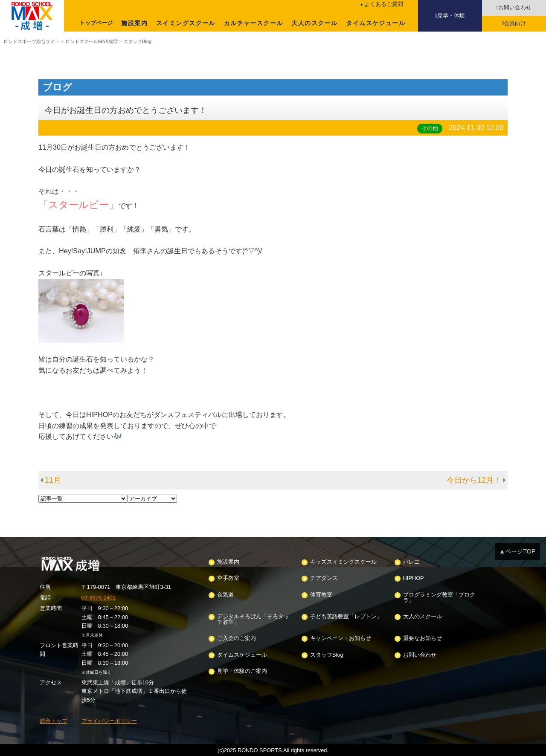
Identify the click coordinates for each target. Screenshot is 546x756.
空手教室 (228, 578)
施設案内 (134, 23)
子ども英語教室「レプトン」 (346, 617)
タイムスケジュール (376, 23)
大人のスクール (314, 23)
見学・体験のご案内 (242, 671)
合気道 (225, 595)
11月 (53, 480)
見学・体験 (451, 16)
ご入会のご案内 (237, 639)
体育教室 (321, 595)
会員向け (515, 23)
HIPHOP (414, 578)
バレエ (411, 562)
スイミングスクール (186, 23)
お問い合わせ (515, 7)
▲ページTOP (517, 551)
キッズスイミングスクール (343, 562)
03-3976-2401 (99, 598)
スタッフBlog (327, 655)
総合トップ (54, 721)
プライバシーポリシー (109, 721)
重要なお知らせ (423, 639)
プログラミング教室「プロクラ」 (439, 598)
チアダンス (324, 578)
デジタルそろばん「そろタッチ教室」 (253, 620)
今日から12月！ (474, 480)
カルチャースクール (254, 23)
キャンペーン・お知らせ (341, 639)
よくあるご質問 (384, 4)
